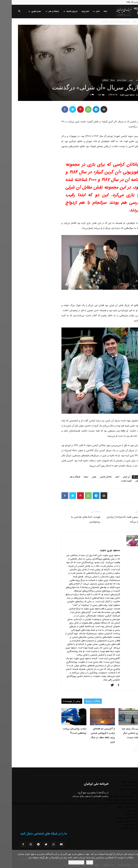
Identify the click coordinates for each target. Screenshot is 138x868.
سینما (101, 80)
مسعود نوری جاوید (116, 95)
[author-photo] (121, 546)
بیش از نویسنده (60, 701)
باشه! (78, 862)
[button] (7, 12)
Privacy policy (65, 862)
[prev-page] (130, 749)
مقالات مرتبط (81, 701)
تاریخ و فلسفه (59, 11)
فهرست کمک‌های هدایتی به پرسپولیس (74, 519)
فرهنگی (94, 80)
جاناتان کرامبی (94, 477)
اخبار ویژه (74, 11)
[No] (134, 859)
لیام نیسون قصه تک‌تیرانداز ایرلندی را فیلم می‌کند (113, 519)
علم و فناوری (23, 11)
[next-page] (124, 749)
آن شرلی (115, 477)
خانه (94, 11)
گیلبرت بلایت (115, 481)
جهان (119, 80)
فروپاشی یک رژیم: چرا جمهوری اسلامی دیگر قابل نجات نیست (121, 733)
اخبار (85, 11)
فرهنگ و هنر (41, 11)
